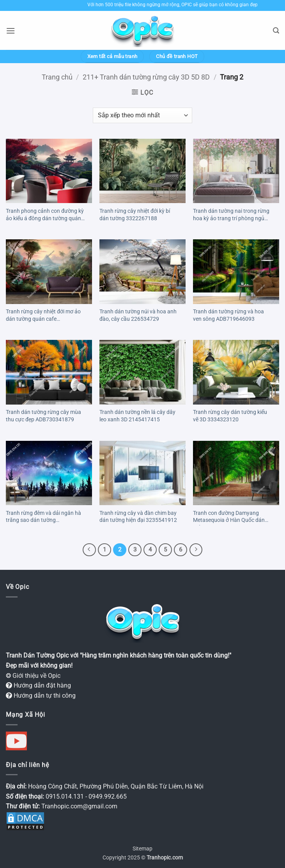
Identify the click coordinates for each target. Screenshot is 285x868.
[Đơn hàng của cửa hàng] (142, 115)
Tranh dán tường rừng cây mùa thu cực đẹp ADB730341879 (43, 416)
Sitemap (142, 849)
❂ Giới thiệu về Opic (33, 676)
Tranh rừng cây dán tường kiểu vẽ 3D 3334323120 (230, 416)
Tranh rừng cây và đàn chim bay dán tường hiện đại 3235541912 (138, 517)
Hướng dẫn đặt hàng (38, 685)
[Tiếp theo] (196, 550)
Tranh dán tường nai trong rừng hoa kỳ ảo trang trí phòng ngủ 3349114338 (231, 216)
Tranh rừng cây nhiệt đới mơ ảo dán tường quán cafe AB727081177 (43, 316)
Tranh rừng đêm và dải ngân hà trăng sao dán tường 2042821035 (43, 518)
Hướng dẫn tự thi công (41, 696)
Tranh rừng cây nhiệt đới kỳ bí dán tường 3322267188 (135, 215)
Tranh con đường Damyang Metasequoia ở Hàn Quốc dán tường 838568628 (229, 518)
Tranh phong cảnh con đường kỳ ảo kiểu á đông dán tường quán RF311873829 (45, 216)
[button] (11, 31)
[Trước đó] (89, 550)
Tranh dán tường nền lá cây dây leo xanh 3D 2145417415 (137, 416)
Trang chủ (57, 77)
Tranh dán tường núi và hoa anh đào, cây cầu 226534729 (138, 315)
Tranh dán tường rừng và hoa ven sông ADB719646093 (228, 315)
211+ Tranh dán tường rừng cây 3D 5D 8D (146, 77)
